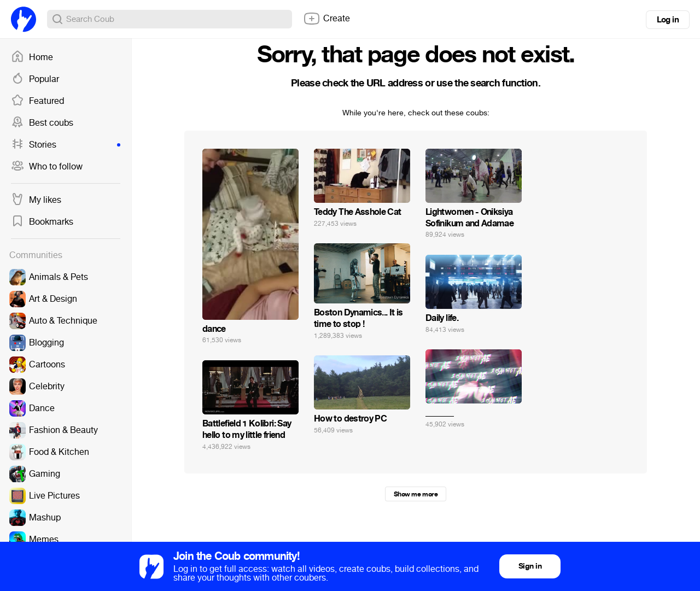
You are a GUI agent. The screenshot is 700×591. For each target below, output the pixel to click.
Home (32, 57)
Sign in (530, 566)
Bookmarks (42, 222)
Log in (668, 20)
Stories (66, 145)
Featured (37, 101)
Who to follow (47, 167)
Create (326, 19)
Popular (35, 79)
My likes (36, 200)
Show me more (416, 494)
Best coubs (42, 123)
